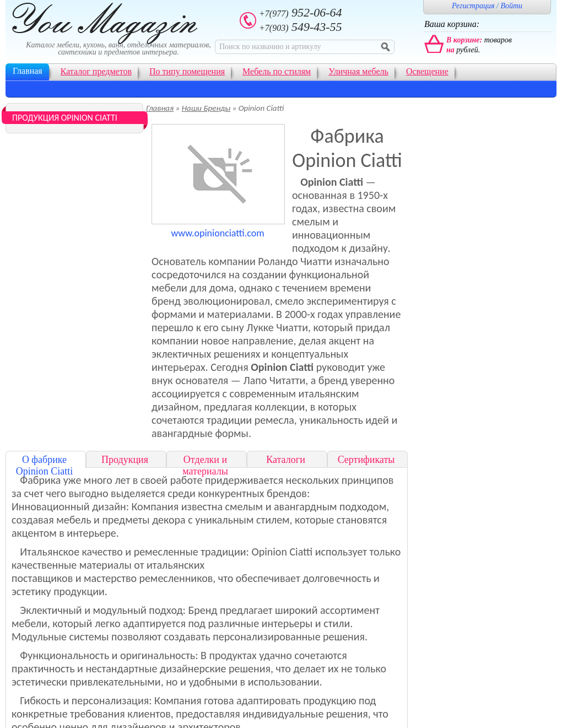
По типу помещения (187, 71)
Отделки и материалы (205, 465)
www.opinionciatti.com (217, 233)
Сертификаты (366, 460)
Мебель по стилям (277, 71)
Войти (511, 6)
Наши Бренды (206, 108)
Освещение (427, 71)
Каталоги (286, 460)
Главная (28, 71)
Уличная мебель (358, 71)
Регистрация (473, 6)
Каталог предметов (96, 71)
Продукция (125, 460)
